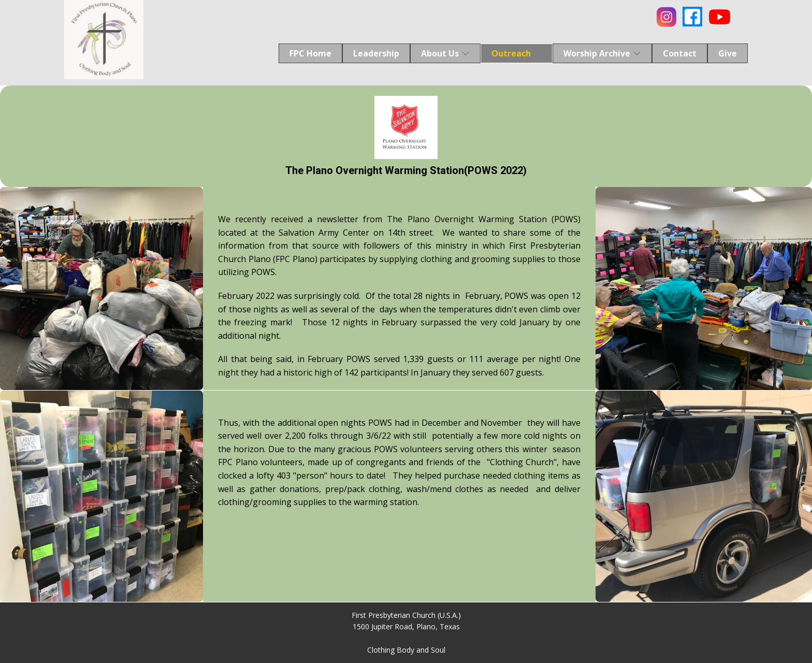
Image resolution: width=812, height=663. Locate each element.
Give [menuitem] (728, 53)
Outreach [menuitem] (511, 53)
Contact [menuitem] (680, 53)
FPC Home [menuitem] (310, 53)
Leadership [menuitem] (376, 53)
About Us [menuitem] (440, 53)
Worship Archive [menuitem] (597, 53)
